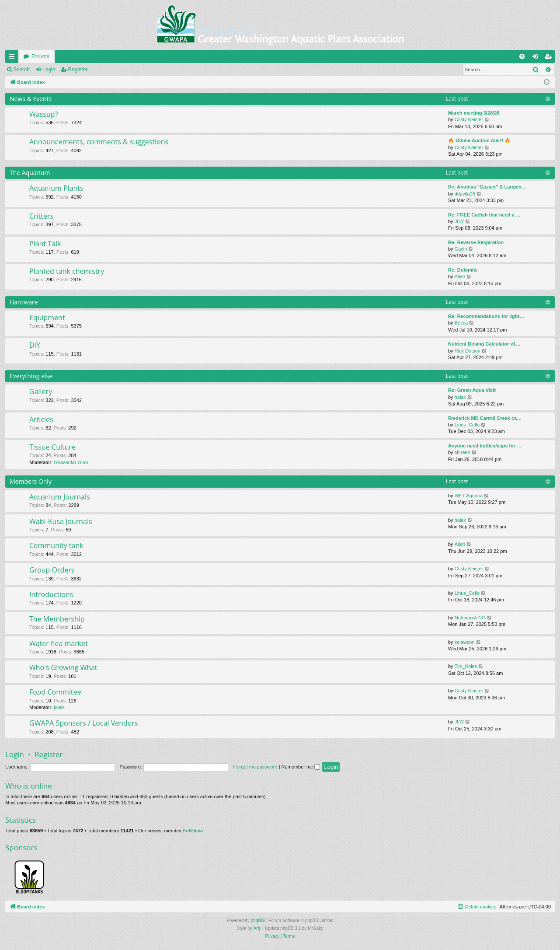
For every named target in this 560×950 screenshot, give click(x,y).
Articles (41, 419)
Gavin (461, 249)
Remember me (301, 767)
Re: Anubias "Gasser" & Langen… (487, 187)
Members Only (31, 481)
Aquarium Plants (56, 188)
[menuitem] (522, 56)
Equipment (47, 318)
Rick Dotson (468, 351)
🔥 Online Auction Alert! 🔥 (479, 140)
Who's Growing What (63, 667)
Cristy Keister (469, 119)
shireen (463, 452)
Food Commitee (55, 692)
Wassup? (43, 114)
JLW (459, 221)
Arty (257, 928)
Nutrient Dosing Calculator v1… (484, 344)
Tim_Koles (466, 666)
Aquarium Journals (60, 497)
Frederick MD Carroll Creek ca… (485, 418)
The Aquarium (30, 173)
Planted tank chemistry (67, 271)
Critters (41, 216)
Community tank (56, 545)
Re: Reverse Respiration (476, 242)
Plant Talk (45, 244)
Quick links (14, 58)
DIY (35, 345)
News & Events (31, 99)
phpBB (257, 920)
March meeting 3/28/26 (474, 113)
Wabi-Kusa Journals (61, 521)
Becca (461, 323)
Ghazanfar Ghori (71, 462)
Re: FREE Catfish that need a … (484, 215)
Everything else (31, 376)
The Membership (57, 619)
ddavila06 (465, 194)
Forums (40, 56)
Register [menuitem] (550, 58)
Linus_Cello (467, 425)
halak (460, 397)
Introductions (51, 594)
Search (21, 70)
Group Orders (52, 570)
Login (49, 70)
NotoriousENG (470, 618)
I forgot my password (255, 767)
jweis (59, 707)
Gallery (41, 391)
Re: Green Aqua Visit (472, 390)
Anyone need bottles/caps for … (485, 446)
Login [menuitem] (537, 58)
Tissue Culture (52, 447)
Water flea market (59, 643)
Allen (460, 276)
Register (78, 70)
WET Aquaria (469, 496)
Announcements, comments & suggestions (99, 142)
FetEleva (193, 831)
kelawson (465, 642)
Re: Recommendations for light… (486, 316)
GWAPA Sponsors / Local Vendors (84, 723)
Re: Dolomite (463, 270)
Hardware (24, 302)
